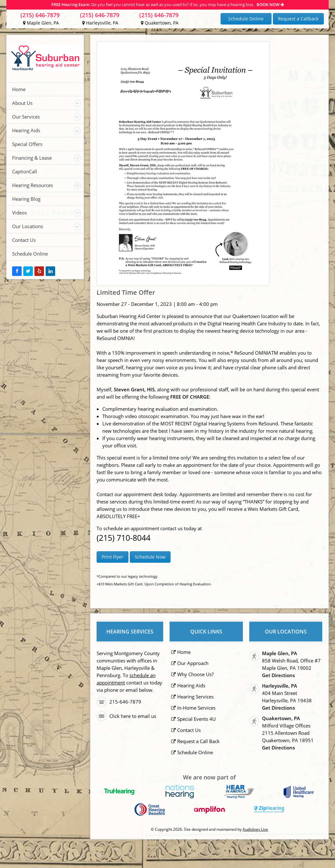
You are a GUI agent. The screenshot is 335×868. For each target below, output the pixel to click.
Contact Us (24, 240)
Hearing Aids (26, 130)
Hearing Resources (33, 185)
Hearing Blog (26, 199)
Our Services (26, 117)
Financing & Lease (32, 158)
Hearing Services (195, 697)
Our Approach (193, 663)
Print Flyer (113, 557)
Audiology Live (255, 829)
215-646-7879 (125, 702)
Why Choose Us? (195, 674)
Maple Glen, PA (41, 23)
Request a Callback (298, 19)
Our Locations (28, 226)
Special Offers (27, 144)
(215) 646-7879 (40, 15)
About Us (22, 103)
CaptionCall (25, 171)
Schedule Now (150, 557)
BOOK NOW (270, 4)
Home (19, 89)
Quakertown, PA (160, 23)
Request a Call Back (198, 741)
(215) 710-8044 (124, 538)
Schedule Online (246, 19)
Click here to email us (133, 716)
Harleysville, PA (100, 23)
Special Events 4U (197, 719)
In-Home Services (196, 708)
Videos (19, 213)
